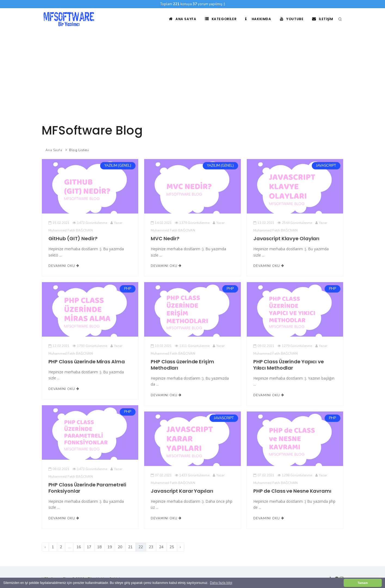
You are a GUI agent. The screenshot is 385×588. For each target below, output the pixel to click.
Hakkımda (258, 19)
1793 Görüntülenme (90, 346)
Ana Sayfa (183, 19)
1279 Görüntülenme (295, 346)
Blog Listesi (79, 150)
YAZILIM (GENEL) (118, 166)
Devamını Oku (64, 266)
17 (89, 547)
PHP (128, 289)
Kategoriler (221, 19)
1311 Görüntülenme (192, 346)
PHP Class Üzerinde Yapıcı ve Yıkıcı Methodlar (289, 365)
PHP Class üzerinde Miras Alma (87, 362)
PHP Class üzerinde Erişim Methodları (182, 365)
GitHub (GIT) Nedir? (73, 238)
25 (172, 547)
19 (110, 547)
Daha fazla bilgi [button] (221, 583)
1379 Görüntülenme (192, 223)
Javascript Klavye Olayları (286, 238)
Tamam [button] (363, 583)
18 (99, 547)
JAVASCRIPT (326, 166)
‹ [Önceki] (45, 547)
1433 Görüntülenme (192, 475)
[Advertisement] (193, 71)
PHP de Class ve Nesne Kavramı (292, 491)
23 (151, 547)
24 (161, 547)
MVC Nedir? (165, 238)
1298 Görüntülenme (295, 475)
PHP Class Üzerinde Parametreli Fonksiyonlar (87, 488)
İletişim (323, 19)
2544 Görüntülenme (295, 223)
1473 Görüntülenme (90, 223)
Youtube (292, 19)
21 (130, 547)
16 (79, 547)
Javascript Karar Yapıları (182, 491)
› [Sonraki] (180, 547)
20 (120, 547)
